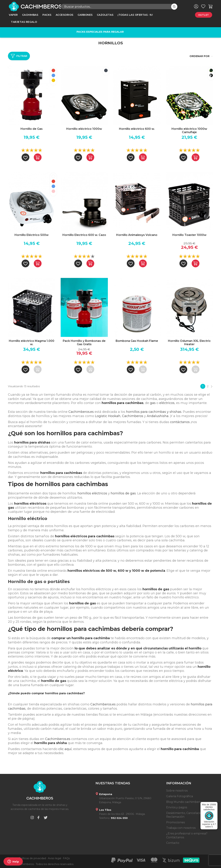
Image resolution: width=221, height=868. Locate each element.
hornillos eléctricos (92, 493)
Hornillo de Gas (32, 129)
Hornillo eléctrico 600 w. (137, 129)
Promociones (175, 822)
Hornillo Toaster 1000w (189, 235)
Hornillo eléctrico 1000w (84, 129)
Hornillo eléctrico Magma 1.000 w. (32, 343)
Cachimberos (133, 416)
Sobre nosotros (177, 791)
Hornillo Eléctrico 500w (32, 235)
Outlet (204, 15)
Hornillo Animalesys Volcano (137, 235)
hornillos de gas (123, 493)
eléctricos (167, 403)
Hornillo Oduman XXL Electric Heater (189, 343)
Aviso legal (54, 858)
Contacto (173, 843)
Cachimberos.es (81, 412)
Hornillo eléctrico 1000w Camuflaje (189, 130)
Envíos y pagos (177, 807)
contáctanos (180, 422)
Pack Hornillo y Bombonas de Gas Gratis (84, 343)
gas (153, 403)
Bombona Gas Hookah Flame (137, 341)
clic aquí (65, 749)
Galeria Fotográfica (180, 796)
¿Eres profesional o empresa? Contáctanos (187, 835)
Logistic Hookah (108, 416)
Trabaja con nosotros (181, 828)
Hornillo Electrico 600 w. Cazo (84, 235)
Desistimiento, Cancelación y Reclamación (186, 815)
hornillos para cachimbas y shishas (154, 412)
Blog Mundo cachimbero (184, 802)
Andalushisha (158, 416)
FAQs (66, 858)
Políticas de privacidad (32, 858)
